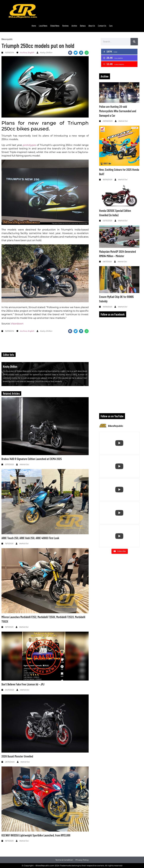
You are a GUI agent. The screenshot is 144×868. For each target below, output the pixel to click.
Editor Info (9, 355)
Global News (55, 26)
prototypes (30, 145)
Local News (43, 26)
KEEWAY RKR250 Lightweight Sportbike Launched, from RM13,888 (36, 835)
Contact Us (102, 26)
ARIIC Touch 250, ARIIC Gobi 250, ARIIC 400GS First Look (30, 538)
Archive (74, 26)
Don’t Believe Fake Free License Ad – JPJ (23, 684)
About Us (92, 26)
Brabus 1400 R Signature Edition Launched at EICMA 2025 (32, 459)
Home (34, 26)
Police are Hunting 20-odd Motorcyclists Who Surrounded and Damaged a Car (118, 111)
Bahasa (83, 26)
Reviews (65, 26)
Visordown (17, 324)
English (31, 53)
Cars (111, 26)
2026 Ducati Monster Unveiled (17, 756)
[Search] (134, 42)
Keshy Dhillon (10, 366)
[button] (70, 53)
